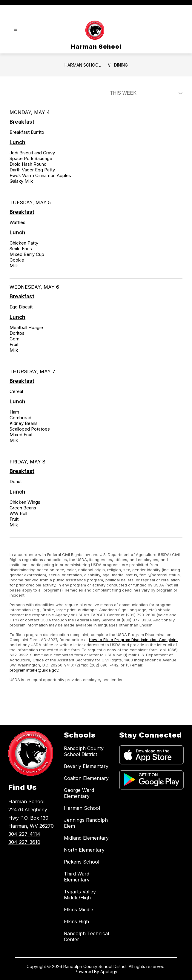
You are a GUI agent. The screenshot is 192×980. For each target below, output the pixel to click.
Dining (121, 65)
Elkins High (76, 921)
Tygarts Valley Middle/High (80, 895)
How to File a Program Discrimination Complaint (133, 640)
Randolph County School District (84, 751)
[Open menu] (15, 29)
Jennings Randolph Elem (86, 823)
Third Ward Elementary (77, 877)
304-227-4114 (24, 834)
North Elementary (84, 850)
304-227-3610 (24, 842)
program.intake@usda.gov (34, 670)
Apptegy (109, 971)
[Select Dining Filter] (145, 93)
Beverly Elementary (86, 766)
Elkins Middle (79, 910)
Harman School (83, 65)
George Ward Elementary (79, 793)
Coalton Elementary (86, 778)
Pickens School (82, 862)
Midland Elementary (86, 838)
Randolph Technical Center (86, 936)
